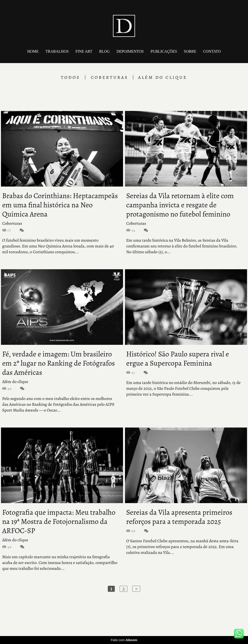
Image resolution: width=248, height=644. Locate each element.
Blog (104, 51)
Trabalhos (57, 51)
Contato (212, 51)
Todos (70, 77)
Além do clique (163, 77)
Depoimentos (130, 51)
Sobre (190, 51)
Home (33, 51)
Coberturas (109, 77)
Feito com (124, 640)
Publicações (164, 51)
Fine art (84, 51)
